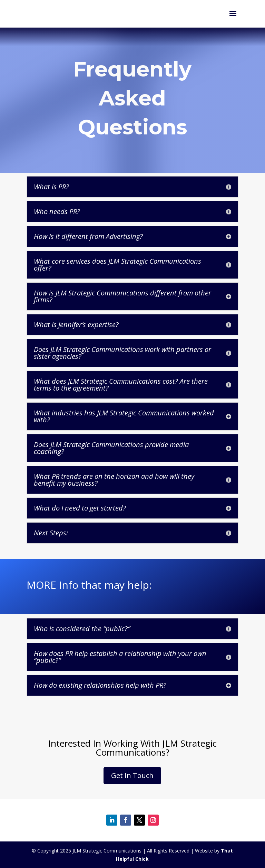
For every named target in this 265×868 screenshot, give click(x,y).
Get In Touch (132, 775)
